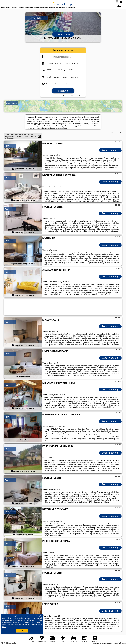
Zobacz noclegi (110, 150)
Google (39, 616)
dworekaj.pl (63, 4)
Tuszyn (8, 146)
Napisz (123, 643)
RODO (4, 627)
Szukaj (63, 91)
